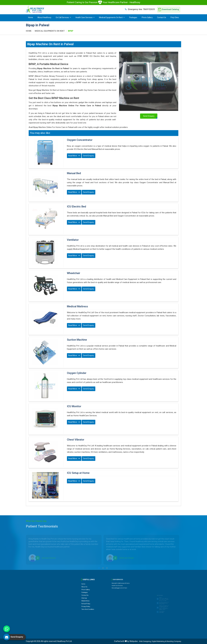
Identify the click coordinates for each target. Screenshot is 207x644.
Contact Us (162, 18)
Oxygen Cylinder (77, 373)
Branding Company (174, 641)
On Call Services (63, 18)
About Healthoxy (44, 18)
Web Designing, (145, 641)
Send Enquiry (89, 156)
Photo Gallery (147, 18)
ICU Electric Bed (77, 207)
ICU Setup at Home (78, 473)
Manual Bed (74, 173)
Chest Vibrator (76, 440)
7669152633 (140, 9)
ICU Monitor (74, 406)
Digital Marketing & (159, 641)
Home (31, 18)
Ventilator (73, 240)
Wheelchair (74, 273)
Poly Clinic (175, 18)
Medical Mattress (77, 307)
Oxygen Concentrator (80, 140)
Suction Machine (77, 340)
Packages (133, 18)
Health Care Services (85, 18)
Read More (74, 156)
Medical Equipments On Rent (112, 18)
